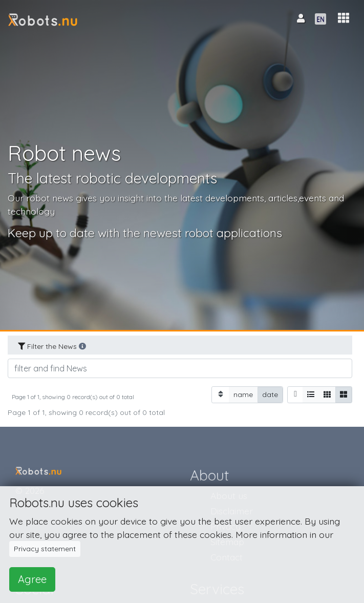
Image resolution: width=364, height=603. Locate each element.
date (270, 394)
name (243, 394)
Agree (32, 579)
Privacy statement (45, 549)
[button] (344, 18)
